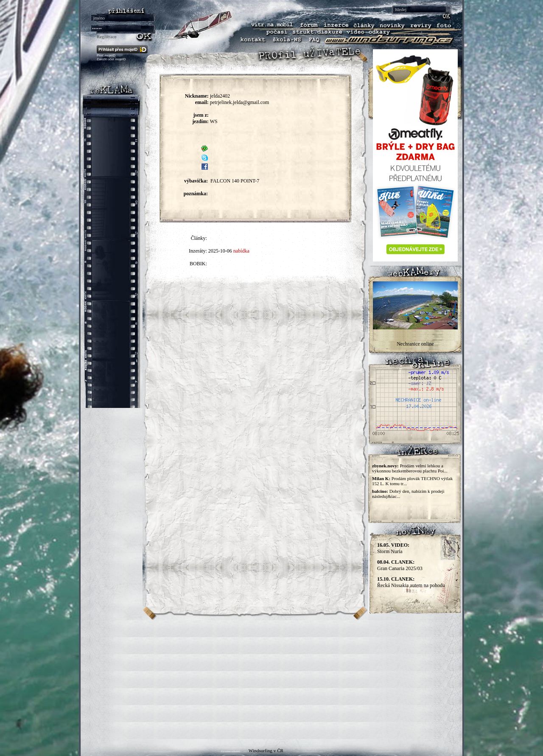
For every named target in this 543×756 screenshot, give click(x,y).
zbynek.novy (385, 466)
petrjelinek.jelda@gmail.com (240, 102)
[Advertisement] (271, 680)
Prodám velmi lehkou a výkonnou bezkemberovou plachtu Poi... (410, 468)
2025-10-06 (220, 251)
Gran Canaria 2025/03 (400, 565)
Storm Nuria (393, 548)
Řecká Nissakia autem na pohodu (411, 582)
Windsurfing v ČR (266, 750)
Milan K (380, 478)
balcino (379, 491)
